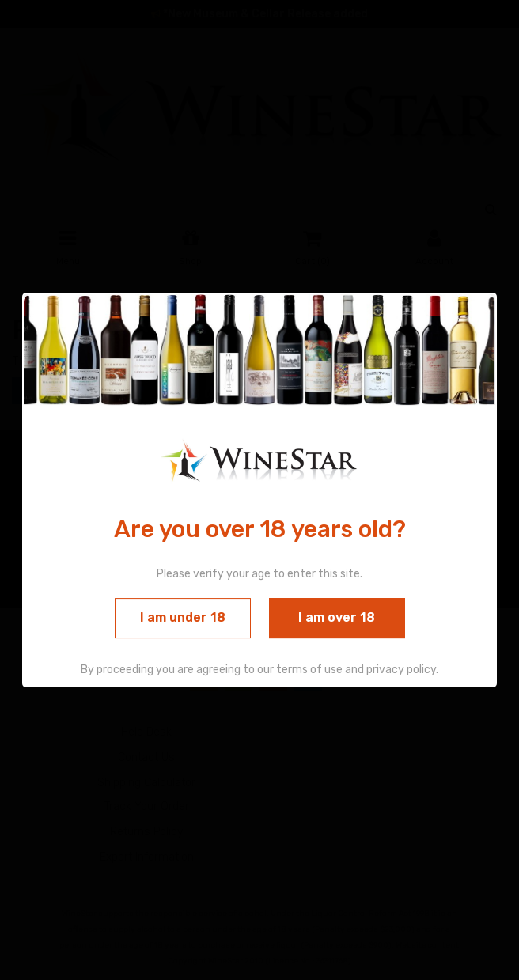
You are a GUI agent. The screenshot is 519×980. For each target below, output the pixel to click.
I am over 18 (337, 618)
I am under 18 (183, 618)
